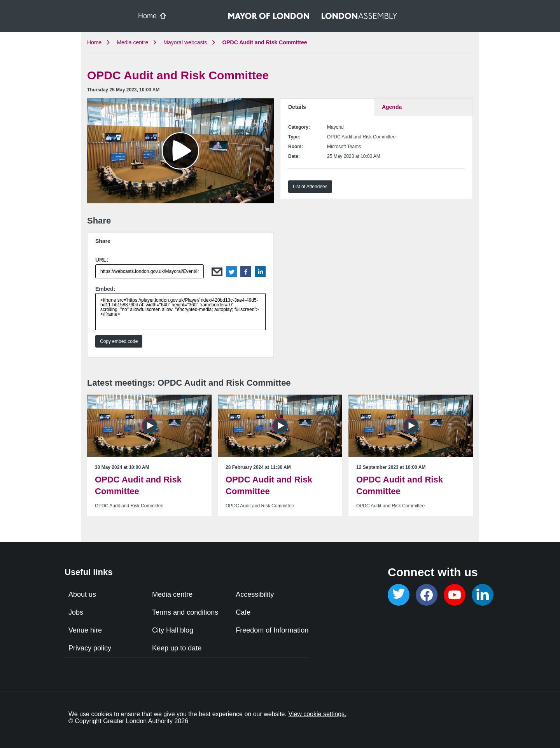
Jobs (76, 612)
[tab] (180, 241)
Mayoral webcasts (185, 42)
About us (82, 594)
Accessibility (255, 594)
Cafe (243, 612)
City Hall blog (173, 630)
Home (94, 42)
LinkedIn (260, 272)
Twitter (231, 272)
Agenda (392, 107)
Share (103, 241)
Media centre (132, 42)
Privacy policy (90, 648)
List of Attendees (310, 187)
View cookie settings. (317, 714)
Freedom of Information (272, 630)
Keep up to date (177, 648)
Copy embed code (119, 341)
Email (217, 272)
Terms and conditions (185, 612)
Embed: (105, 289)
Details (297, 107)
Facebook (246, 272)
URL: (102, 260)
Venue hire (85, 630)
